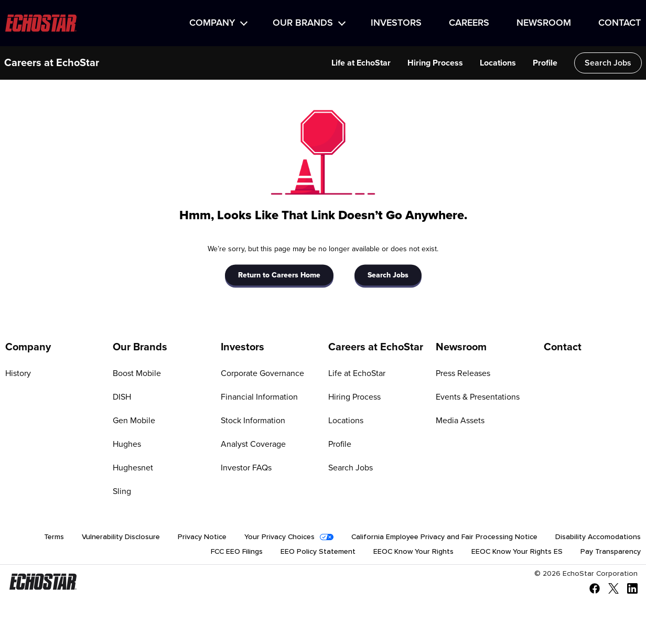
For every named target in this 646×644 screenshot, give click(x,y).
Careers (469, 23)
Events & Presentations (478, 397)
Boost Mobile (137, 373)
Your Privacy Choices (279, 537)
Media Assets (460, 421)
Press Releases (463, 373)
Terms (54, 537)
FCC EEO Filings (237, 552)
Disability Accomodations (598, 537)
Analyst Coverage (253, 444)
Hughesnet (133, 468)
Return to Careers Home (279, 275)
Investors (396, 23)
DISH (122, 397)
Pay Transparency (611, 552)
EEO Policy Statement (318, 552)
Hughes (127, 444)
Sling (122, 491)
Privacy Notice (202, 537)
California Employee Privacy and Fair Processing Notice (444, 537)
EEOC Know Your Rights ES (517, 552)
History (18, 373)
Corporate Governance (262, 373)
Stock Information (253, 421)
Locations (498, 63)
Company (212, 23)
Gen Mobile (134, 421)
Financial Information (259, 397)
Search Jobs (608, 63)
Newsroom (544, 23)
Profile (545, 63)
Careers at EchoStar (52, 63)
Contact (620, 23)
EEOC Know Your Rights (413, 552)
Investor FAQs (246, 468)
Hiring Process (435, 63)
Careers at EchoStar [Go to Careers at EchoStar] (376, 347)
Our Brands (303, 23)
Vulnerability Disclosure (121, 537)
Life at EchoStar (361, 63)
